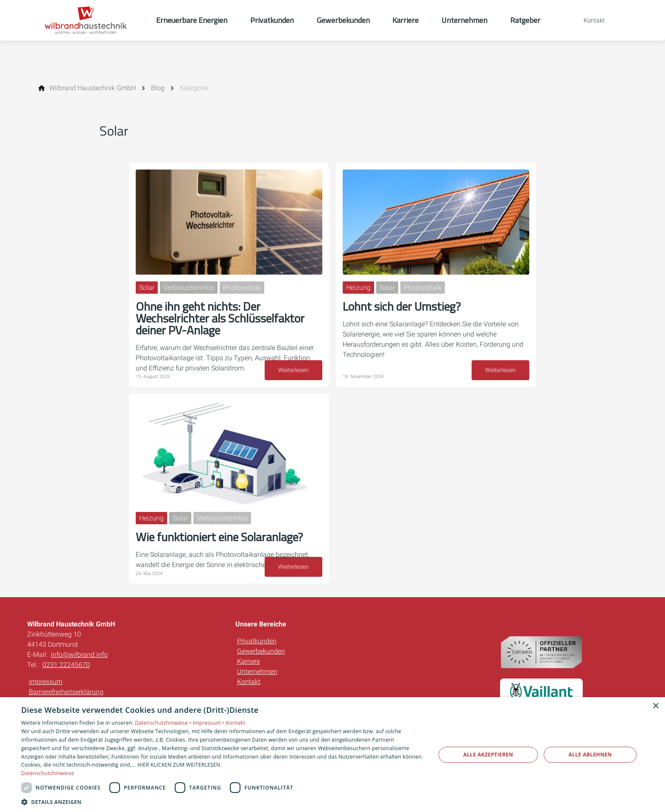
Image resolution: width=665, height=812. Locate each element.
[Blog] (158, 88)
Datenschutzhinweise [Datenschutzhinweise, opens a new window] (48, 773)
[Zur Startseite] (92, 20)
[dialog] (332, 755)
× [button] (655, 706)
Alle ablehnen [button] (590, 755)
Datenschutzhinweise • (164, 723)
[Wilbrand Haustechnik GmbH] (92, 88)
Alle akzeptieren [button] (488, 755)
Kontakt (249, 682)
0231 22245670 (66, 665)
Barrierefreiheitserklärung (66, 692)
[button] (222, 802)
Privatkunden (257, 641)
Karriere (249, 661)
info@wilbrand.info (79, 655)
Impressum (46, 682)
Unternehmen (257, 672)
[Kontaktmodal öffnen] (588, 20)
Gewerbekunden (261, 651)
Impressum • (210, 723)
